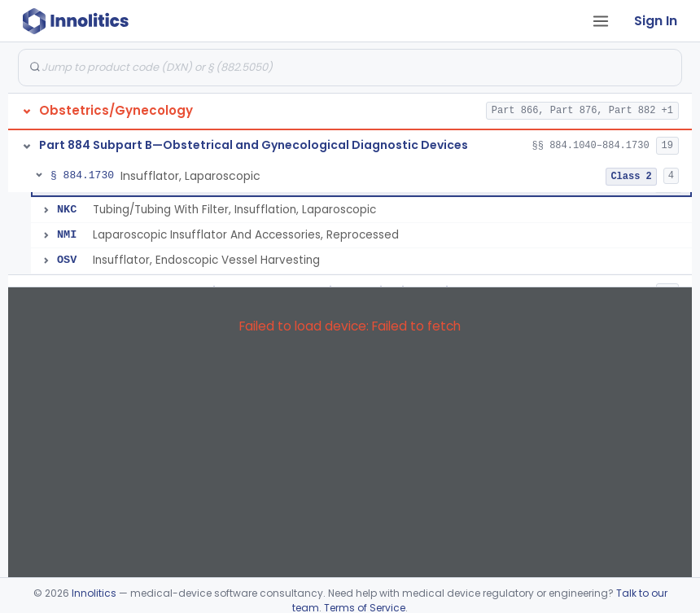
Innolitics (94, 593)
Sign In (656, 21)
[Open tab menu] (601, 21)
